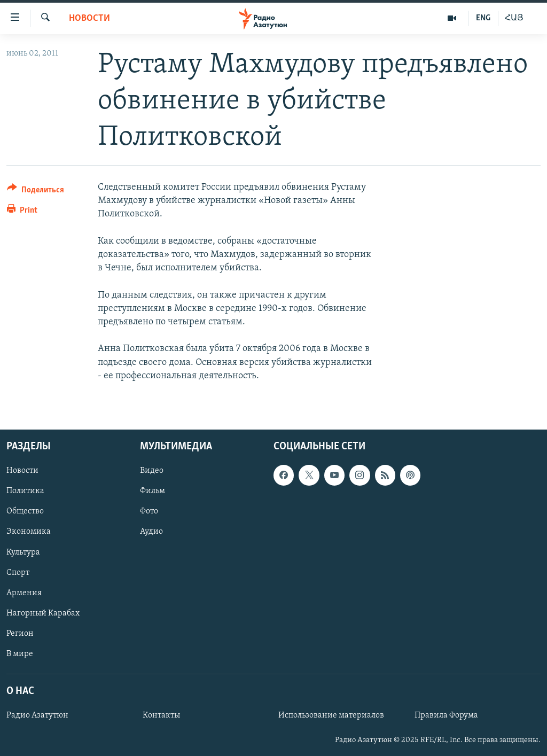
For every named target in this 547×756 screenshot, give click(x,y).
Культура (23, 552)
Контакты (161, 715)
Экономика (29, 532)
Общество (25, 511)
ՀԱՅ (514, 18)
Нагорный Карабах (43, 613)
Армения (24, 593)
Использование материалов (331, 715)
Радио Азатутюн (37, 715)
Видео (152, 471)
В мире (20, 654)
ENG (483, 18)
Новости (89, 18)
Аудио (151, 532)
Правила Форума (446, 715)
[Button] (36, 192)
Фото (149, 511)
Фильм (153, 491)
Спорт (18, 572)
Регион (20, 634)
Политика (25, 491)
